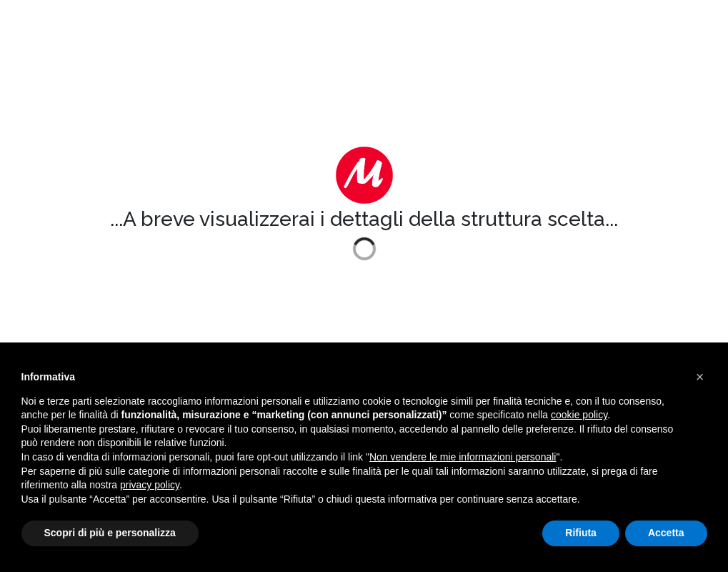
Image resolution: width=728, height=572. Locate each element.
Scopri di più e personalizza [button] (110, 533)
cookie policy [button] (579, 415)
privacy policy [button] (150, 485)
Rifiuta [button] (581, 533)
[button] (700, 377)
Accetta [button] (666, 533)
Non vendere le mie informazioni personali (463, 457)
